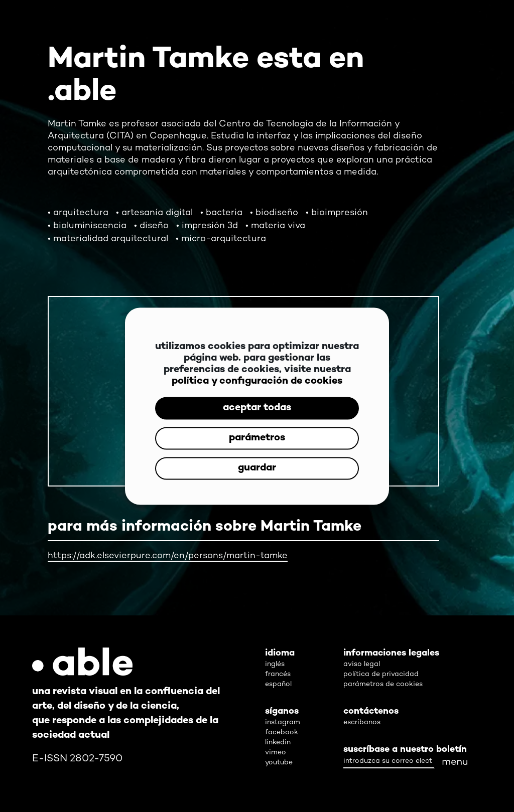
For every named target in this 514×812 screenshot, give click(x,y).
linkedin (278, 743)
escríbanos (362, 722)
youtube (279, 763)
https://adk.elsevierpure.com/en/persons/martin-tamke (168, 556)
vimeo (276, 753)
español (278, 684)
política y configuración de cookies (257, 381)
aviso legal (362, 664)
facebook (282, 733)
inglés (275, 664)
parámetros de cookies (383, 684)
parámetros (257, 438)
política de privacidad (381, 674)
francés (278, 674)
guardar (257, 468)
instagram (283, 722)
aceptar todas (257, 408)
